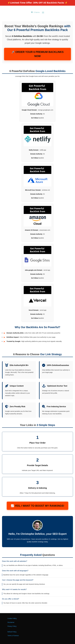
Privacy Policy (12, 626)
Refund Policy (12, 632)
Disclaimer (11, 622)
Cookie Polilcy (12, 618)
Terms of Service (13, 636)
